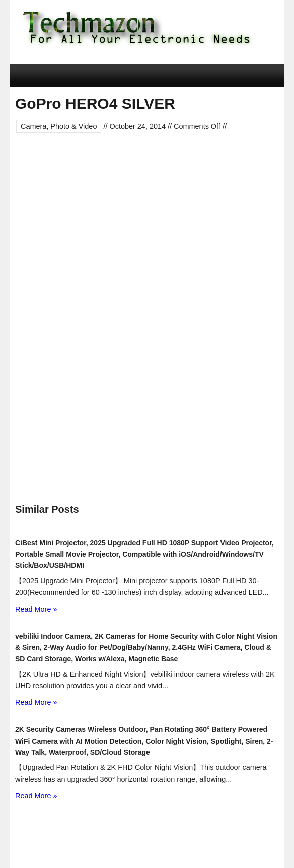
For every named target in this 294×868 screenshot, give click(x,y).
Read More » (36, 609)
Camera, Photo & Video (59, 126)
